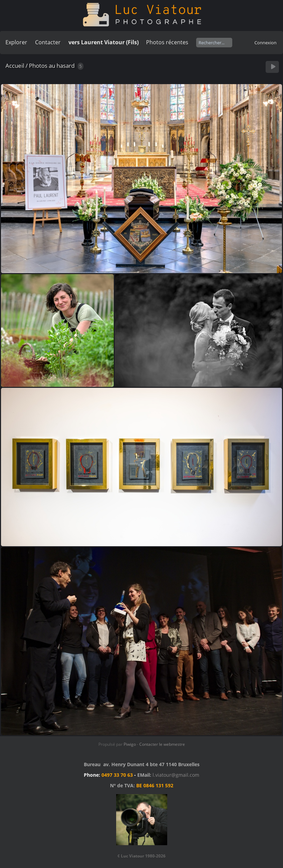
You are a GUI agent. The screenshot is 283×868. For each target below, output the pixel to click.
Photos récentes (167, 42)
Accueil (15, 66)
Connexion (265, 43)
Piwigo (130, 744)
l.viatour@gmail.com (176, 775)
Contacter (48, 42)
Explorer (16, 42)
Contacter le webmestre (162, 744)
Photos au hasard (52, 66)
